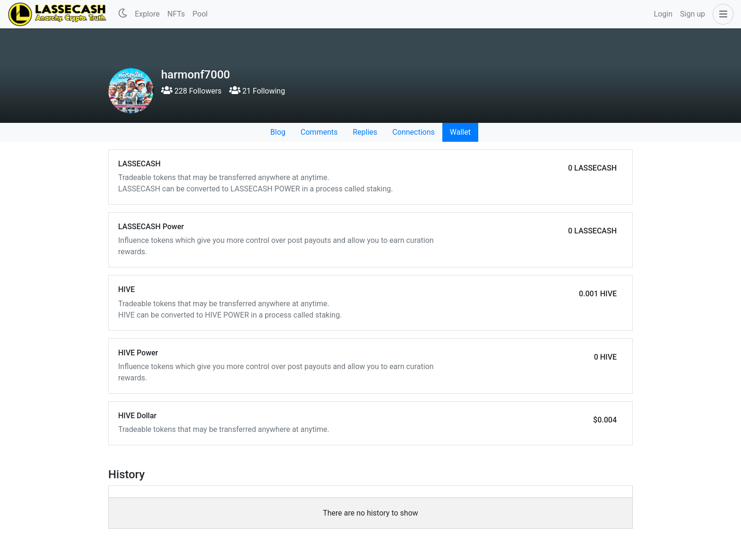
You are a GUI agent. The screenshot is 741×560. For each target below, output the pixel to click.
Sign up (693, 14)
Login (663, 14)
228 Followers (191, 91)
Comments (319, 132)
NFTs (176, 14)
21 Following (257, 91)
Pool (200, 14)
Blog (278, 132)
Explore (147, 14)
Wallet (460, 132)
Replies (365, 132)
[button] (721, 14)
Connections (413, 132)
